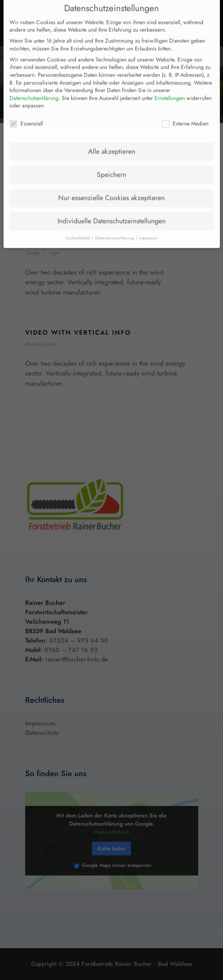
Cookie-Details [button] (78, 226)
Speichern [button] (111, 162)
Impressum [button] (148, 226)
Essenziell (26, 111)
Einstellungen (170, 86)
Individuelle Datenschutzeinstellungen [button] (111, 209)
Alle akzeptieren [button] (112, 139)
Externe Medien (185, 111)
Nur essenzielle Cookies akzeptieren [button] (111, 185)
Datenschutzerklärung (34, 86)
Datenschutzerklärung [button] (115, 226)
